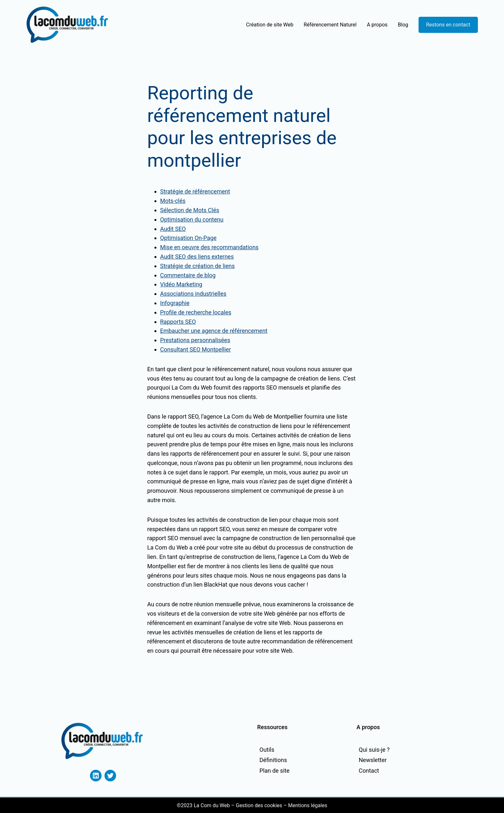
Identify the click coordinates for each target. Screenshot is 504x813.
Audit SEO (173, 229)
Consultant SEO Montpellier (196, 349)
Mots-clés (173, 201)
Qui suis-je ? (374, 750)
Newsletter (373, 760)
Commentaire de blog (188, 275)
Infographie (175, 303)
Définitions (273, 760)
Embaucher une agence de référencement (214, 331)
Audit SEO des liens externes (197, 257)
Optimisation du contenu (192, 219)
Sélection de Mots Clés (190, 210)
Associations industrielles (193, 294)
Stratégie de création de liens (198, 266)
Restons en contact (448, 25)
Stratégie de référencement (195, 191)
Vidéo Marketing (181, 284)
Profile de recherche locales (196, 312)
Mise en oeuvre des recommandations (209, 247)
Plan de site (275, 771)
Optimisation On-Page (188, 238)
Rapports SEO (178, 322)
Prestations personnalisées (195, 340)
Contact (369, 771)
